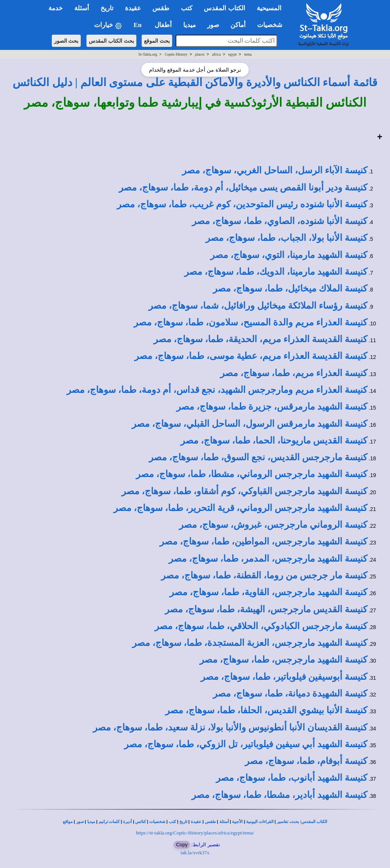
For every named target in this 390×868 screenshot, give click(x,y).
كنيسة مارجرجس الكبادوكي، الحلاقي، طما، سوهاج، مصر (261, 626)
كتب (172, 822)
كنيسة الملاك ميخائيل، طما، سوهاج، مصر (290, 288)
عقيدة (196, 822)
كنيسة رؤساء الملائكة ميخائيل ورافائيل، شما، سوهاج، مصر (258, 306)
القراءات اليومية (260, 822)
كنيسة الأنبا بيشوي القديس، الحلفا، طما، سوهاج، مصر (266, 710)
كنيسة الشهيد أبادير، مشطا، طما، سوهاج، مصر (279, 795)
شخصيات (157, 822)
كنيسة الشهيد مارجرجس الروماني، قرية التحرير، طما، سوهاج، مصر (240, 508)
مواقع (68, 822)
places (200, 54)
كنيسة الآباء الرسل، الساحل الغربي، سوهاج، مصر (275, 170)
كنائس (141, 822)
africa (217, 54)
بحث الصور (66, 41)
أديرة (127, 822)
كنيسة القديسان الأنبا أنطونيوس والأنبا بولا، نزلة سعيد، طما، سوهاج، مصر (230, 727)
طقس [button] (161, 8)
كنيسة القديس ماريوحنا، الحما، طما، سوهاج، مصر (274, 440)
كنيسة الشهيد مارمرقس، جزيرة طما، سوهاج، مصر (272, 407)
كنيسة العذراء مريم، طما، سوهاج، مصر (294, 373)
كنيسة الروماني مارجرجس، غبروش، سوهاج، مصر (273, 525)
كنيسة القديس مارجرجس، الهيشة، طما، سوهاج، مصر (266, 609)
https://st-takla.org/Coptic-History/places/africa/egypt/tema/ (195, 833)
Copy (182, 845)
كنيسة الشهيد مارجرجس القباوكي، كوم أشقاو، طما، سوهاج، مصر (244, 491)
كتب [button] (187, 8)
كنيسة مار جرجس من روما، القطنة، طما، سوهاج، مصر (264, 575)
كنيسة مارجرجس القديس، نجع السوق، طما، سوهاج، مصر (258, 457)
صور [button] (213, 25)
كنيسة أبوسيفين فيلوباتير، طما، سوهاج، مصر (284, 677)
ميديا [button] (189, 25)
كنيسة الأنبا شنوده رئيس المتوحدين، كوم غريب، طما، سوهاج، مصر (242, 204)
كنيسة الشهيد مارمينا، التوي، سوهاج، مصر (289, 255)
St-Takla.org (148, 54)
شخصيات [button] (272, 25)
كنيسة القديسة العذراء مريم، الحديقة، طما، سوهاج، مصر (260, 339)
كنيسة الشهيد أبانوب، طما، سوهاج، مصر (292, 778)
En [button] (138, 25)
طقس (210, 822)
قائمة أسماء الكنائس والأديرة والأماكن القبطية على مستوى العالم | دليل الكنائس (195, 82)
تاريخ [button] (107, 8)
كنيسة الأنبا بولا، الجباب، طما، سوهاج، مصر (286, 238)
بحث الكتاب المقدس (111, 41)
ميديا (91, 822)
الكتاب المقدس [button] (224, 8)
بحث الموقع (157, 41)
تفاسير (283, 822)
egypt (232, 54)
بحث (295, 822)
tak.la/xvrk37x (195, 853)
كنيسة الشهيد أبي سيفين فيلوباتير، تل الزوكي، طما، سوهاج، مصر (246, 744)
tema (248, 54)
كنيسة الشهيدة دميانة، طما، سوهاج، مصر (290, 693)
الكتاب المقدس (314, 822)
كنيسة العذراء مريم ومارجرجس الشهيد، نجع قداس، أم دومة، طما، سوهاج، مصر (217, 390)
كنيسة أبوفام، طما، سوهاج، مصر (306, 761)
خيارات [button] (108, 25)
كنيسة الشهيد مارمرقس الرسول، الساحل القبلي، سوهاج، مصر (249, 424)
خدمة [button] (56, 8)
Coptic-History (176, 54)
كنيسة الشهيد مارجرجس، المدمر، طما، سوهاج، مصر (268, 559)
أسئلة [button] (82, 8)
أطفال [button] (163, 25)
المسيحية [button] (269, 8)
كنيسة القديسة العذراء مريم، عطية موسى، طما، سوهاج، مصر (251, 356)
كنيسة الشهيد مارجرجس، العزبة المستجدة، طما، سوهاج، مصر (250, 643)
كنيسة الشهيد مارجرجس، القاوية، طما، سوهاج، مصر (268, 592)
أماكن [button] (238, 25)
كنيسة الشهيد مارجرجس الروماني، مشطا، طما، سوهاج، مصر (252, 474)
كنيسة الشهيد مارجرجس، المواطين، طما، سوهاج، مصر (263, 541)
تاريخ (183, 822)
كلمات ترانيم (109, 822)
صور (80, 822)
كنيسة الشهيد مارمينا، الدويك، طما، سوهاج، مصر (276, 272)
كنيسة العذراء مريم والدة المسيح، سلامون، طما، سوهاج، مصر (250, 322)
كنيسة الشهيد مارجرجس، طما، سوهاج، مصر (283, 660)
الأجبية (237, 822)
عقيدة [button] (133, 8)
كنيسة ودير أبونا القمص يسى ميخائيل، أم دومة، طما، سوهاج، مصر (243, 187)
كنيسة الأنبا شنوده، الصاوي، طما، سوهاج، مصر (280, 221)
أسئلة (224, 822)
